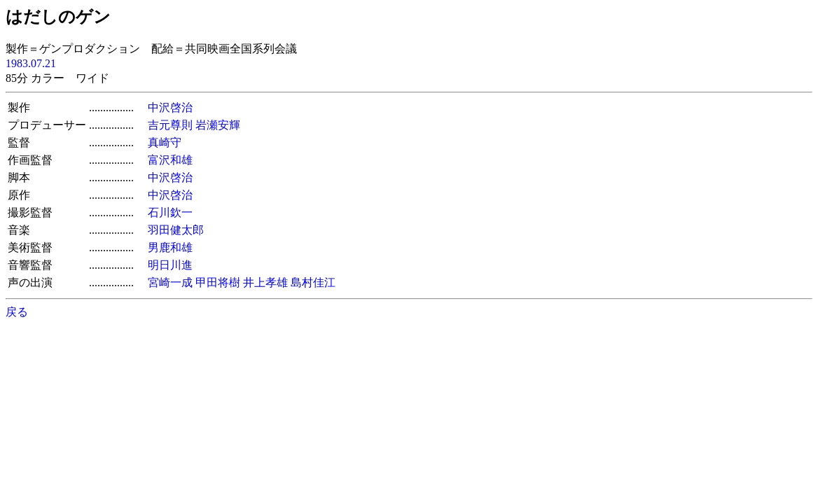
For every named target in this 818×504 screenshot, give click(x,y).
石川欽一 (170, 212)
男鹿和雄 (170, 247)
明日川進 (170, 265)
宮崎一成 (170, 282)
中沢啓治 (170, 107)
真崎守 (165, 142)
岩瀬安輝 (218, 125)
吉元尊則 (170, 125)
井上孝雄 (265, 282)
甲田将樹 (218, 282)
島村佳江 (313, 282)
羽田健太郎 (176, 230)
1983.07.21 (31, 63)
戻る (17, 312)
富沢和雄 (170, 160)
